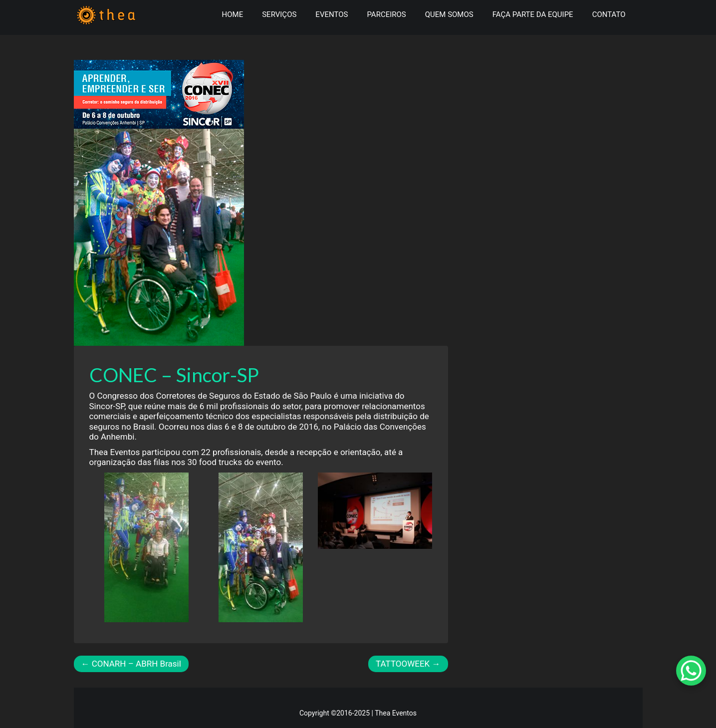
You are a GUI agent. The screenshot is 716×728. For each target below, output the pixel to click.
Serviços (279, 14)
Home (233, 14)
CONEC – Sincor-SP (174, 375)
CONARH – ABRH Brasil (131, 664)
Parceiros (386, 14)
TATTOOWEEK (408, 664)
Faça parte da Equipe (533, 14)
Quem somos (449, 14)
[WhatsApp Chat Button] (691, 671)
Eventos (332, 14)
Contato (609, 14)
